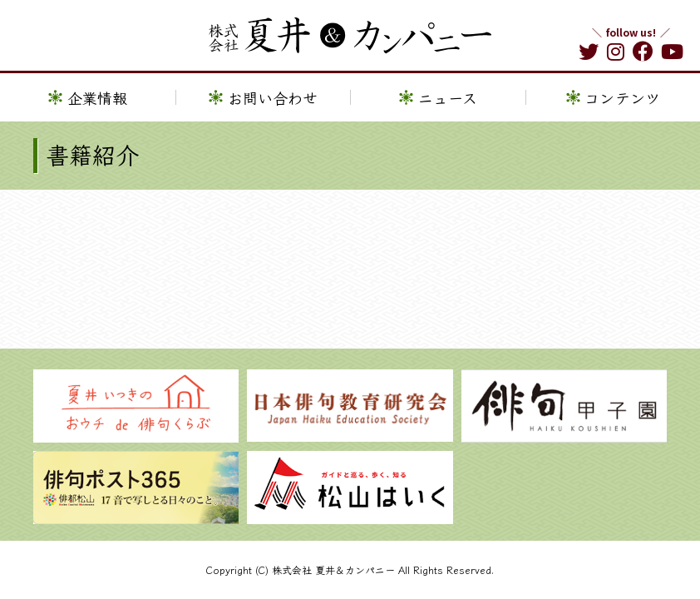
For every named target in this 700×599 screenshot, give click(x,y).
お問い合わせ (273, 97)
